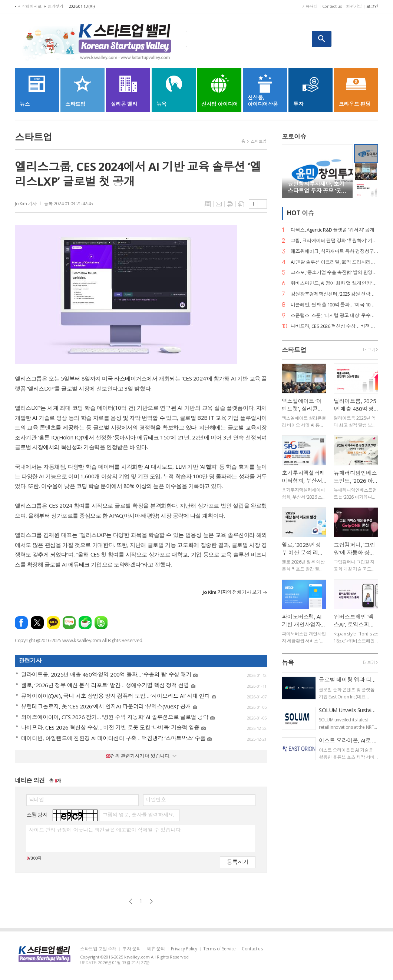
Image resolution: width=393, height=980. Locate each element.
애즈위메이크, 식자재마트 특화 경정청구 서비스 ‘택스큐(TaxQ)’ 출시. (334, 251)
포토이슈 (294, 137)
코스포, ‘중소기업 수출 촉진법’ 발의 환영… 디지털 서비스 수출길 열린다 (334, 273)
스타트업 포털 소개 (98, 949)
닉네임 (37, 800)
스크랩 (241, 204)
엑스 (37, 623)
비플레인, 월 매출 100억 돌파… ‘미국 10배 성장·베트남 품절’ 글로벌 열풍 (334, 305)
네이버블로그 (69, 623)
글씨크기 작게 (262, 204)
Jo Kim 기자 (26, 204)
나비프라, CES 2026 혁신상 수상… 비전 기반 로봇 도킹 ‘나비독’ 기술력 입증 (334, 326)
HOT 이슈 (300, 213)
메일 (219, 204)
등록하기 (238, 862)
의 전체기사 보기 (232, 592)
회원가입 (354, 6)
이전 (131, 901)
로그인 (372, 6)
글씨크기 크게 (253, 204)
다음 (151, 901)
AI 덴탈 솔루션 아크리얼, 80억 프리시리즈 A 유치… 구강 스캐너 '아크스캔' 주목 (334, 262)
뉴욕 (288, 663)
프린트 (230, 204)
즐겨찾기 (55, 6)
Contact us (332, 6)
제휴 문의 (156, 949)
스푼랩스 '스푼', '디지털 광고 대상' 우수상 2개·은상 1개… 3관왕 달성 (334, 315)
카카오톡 (53, 623)
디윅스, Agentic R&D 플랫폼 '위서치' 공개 (333, 230)
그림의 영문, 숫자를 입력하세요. (138, 815)
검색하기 (322, 39)
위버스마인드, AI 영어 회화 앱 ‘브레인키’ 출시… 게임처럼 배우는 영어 (334, 283)
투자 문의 (131, 949)
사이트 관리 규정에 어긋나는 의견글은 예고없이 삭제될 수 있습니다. (105, 830)
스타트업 (259, 141)
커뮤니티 (310, 6)
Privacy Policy (184, 949)
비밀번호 (156, 800)
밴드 (101, 623)
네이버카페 (85, 623)
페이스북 (21, 623)
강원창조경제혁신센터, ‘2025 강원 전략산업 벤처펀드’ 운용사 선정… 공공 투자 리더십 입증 (334, 294)
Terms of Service (219, 949)
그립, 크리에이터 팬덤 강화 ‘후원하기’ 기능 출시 (334, 241)
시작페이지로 (30, 6)
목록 (208, 204)
